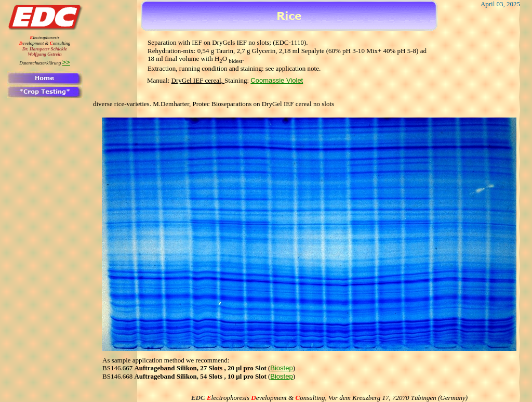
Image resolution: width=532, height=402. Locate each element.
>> (66, 62)
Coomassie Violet (277, 80)
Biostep (281, 368)
